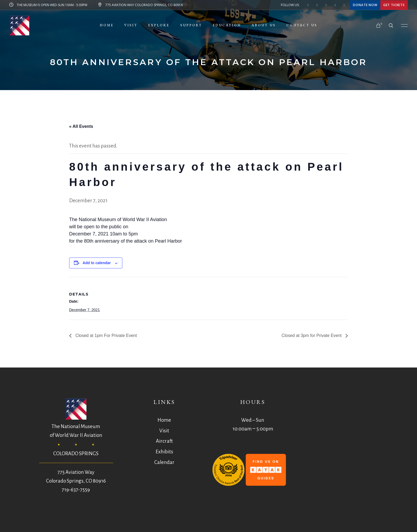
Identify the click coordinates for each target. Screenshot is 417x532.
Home (164, 420)
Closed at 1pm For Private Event (106, 335)
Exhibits (164, 452)
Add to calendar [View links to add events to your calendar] (97, 263)
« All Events (81, 126)
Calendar (164, 462)
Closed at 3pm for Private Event (312, 335)
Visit (164, 431)
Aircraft (164, 441)
